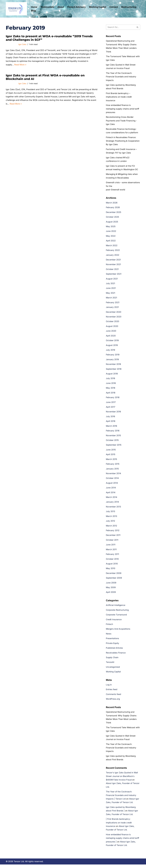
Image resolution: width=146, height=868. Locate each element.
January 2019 (112, 361)
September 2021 (114, 275)
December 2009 (114, 576)
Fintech (109, 627)
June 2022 (111, 232)
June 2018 (111, 385)
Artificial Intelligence (116, 608)
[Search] (120, 27)
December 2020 (114, 313)
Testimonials (47, 7)
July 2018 (111, 380)
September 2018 (114, 370)
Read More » (20, 65)
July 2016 (111, 418)
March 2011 (111, 552)
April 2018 (111, 394)
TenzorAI (110, 665)
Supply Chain (112, 660)
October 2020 (113, 323)
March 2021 (111, 299)
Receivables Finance (116, 655)
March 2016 (112, 428)
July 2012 (110, 523)
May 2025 (111, 227)
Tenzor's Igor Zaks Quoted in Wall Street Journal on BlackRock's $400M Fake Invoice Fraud (122, 779)
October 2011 (112, 542)
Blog (33, 11)
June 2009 (111, 585)
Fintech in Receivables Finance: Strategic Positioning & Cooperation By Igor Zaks (123, 141)
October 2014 (112, 480)
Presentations (112, 641)
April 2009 (111, 595)
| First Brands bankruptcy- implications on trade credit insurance (119, 826)
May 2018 (111, 390)
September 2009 (114, 580)
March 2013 (112, 518)
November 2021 (113, 265)
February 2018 (113, 399)
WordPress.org (113, 702)
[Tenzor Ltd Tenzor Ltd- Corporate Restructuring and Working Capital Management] (16, 9)
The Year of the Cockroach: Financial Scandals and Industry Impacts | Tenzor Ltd (121, 798)
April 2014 (111, 494)
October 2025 (112, 218)
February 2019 (113, 356)
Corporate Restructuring (117, 612)
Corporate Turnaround (116, 617)
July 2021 (110, 285)
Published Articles (114, 651)
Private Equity (113, 646)
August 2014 (112, 485)
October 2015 (112, 442)
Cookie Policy (49, 864)
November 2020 (114, 318)
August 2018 (112, 375)
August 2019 (112, 347)
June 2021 (111, 289)
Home (34, 7)
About (61, 7)
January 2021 (112, 308)
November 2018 (113, 366)
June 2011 (111, 547)
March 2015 (111, 461)
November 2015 (113, 437)
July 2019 (111, 351)
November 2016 (113, 413)
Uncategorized (113, 670)
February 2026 (113, 208)
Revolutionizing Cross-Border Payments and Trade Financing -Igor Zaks (121, 121)
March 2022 (112, 246)
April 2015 (111, 456)
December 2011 (113, 537)
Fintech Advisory (76, 7)
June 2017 (111, 404)
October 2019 (112, 342)
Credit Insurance (114, 622)
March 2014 (112, 499)
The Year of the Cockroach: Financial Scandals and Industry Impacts (121, 77)
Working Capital (98, 7)
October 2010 (112, 561)
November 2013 (113, 509)
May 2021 (111, 294)
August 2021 (112, 280)
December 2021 (113, 261)
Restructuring (129, 7)
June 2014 (111, 490)
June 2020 (111, 332)
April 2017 (111, 409)
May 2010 (111, 571)
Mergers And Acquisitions (118, 632)
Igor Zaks (22, 44)
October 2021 (112, 270)
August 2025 (112, 223)
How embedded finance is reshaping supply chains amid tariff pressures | (122, 842)
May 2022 (111, 237)
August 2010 (112, 566)
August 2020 (112, 327)
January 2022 (113, 256)
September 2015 (114, 447)
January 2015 (112, 471)
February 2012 (113, 533)
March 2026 (112, 204)
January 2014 (112, 504)
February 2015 (113, 466)
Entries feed (112, 692)
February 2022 (113, 251)
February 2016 (113, 432)
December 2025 (114, 213)
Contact (114, 7)
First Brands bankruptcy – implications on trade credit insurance (119, 97)
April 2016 (111, 423)
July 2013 (111, 513)
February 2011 (112, 556)
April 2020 (111, 337)
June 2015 (111, 452)
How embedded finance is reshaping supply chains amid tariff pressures (122, 109)
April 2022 (111, 242)
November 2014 (113, 475)
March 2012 (111, 528)
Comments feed (113, 697)
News (109, 636)
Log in (109, 688)
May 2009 (111, 590)
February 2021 (113, 304)
